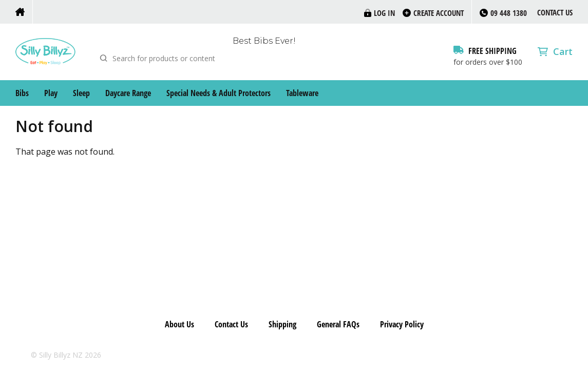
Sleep (81, 93)
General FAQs (338, 324)
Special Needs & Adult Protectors (219, 93)
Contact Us (555, 12)
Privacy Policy (402, 324)
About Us (179, 324)
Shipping (282, 324)
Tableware (302, 93)
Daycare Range (128, 93)
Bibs (22, 93)
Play (51, 93)
